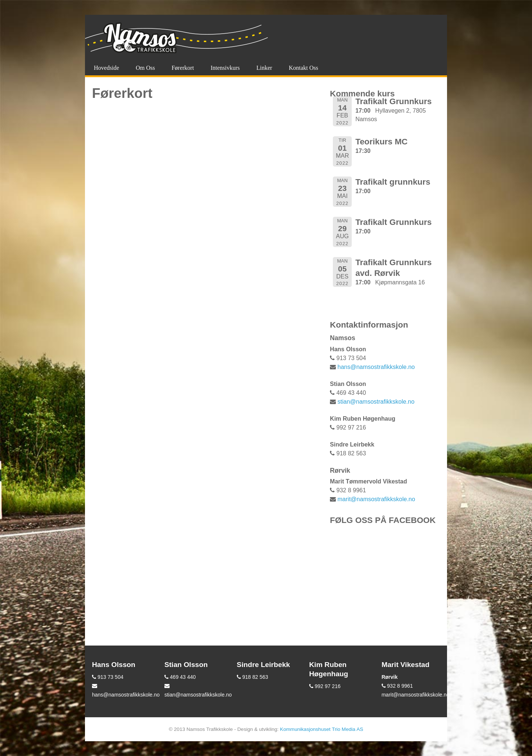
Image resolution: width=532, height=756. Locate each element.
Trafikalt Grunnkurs (394, 101)
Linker (264, 68)
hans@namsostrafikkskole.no (376, 367)
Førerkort (183, 68)
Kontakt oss (304, 68)
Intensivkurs (225, 68)
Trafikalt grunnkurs (393, 182)
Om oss (145, 68)
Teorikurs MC (381, 142)
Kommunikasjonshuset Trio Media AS (322, 729)
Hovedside (106, 68)
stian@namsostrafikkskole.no (376, 402)
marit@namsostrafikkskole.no (376, 499)
